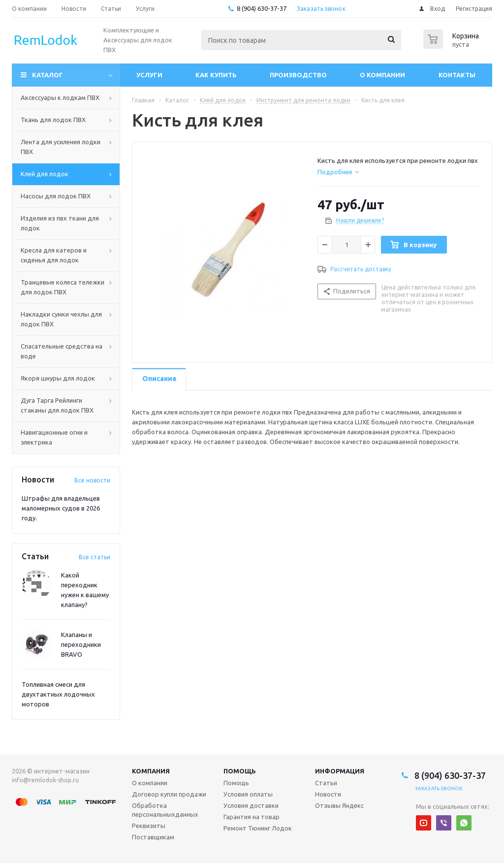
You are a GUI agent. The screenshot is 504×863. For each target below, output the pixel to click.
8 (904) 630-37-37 (262, 8)
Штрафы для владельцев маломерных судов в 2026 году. (61, 508)
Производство (298, 75)
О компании (382, 75)
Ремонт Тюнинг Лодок (258, 828)
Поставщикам (153, 837)
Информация (340, 771)
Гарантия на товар (252, 817)
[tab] (338, 172)
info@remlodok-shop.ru (45, 780)
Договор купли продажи (169, 794)
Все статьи (94, 557)
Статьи (326, 783)
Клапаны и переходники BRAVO (81, 644)
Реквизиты (149, 826)
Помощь (240, 771)
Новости (328, 794)
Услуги (149, 75)
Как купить (216, 75)
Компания (151, 771)
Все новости (92, 480)
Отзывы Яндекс (339, 805)
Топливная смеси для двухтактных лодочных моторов (58, 694)
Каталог (47, 75)
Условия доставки (251, 805)
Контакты (457, 75)
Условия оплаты (248, 794)
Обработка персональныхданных (165, 810)
